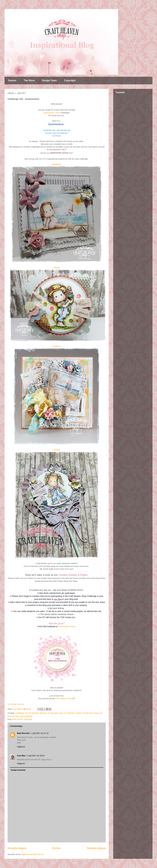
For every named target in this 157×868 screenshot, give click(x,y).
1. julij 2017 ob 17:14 (39, 733)
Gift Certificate (26, 716)
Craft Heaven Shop (52, 113)
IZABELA (57, 346)
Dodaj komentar (18, 770)
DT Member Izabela (73, 713)
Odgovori (21, 747)
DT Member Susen (91, 713)
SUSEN (57, 450)
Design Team (49, 80)
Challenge (20, 713)
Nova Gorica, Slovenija (22, 719)
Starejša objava (96, 848)
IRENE (57, 268)
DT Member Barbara (38, 713)
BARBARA (57, 164)
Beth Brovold (23, 733)
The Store (29, 80)
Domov (12, 80)
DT (27, 713)
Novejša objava (17, 848)
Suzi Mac (21, 756)
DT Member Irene (55, 713)
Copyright (70, 80)
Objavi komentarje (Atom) (32, 854)
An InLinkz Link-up (16, 704)
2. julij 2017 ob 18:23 (35, 756)
